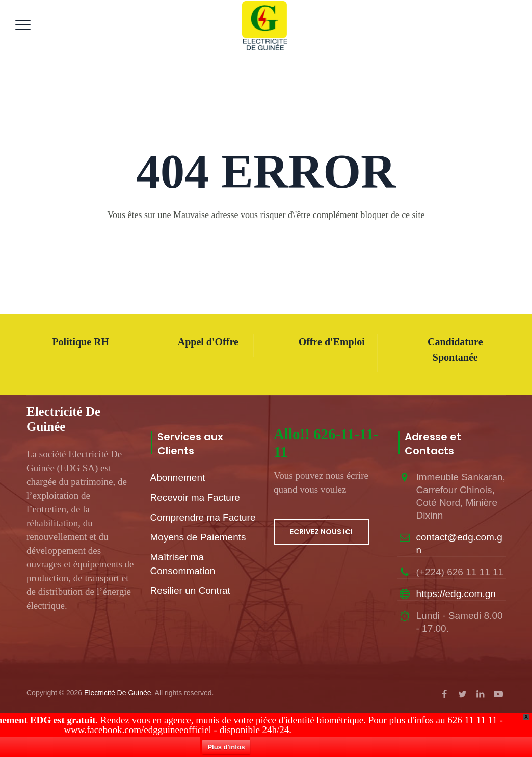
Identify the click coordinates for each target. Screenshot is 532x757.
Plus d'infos (228, 747)
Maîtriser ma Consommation (183, 564)
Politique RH (81, 342)
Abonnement (178, 478)
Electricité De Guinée (118, 693)
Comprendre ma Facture (203, 517)
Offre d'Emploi (332, 342)
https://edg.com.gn (456, 594)
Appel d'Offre (208, 342)
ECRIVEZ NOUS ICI (321, 532)
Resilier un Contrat (190, 591)
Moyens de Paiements (198, 537)
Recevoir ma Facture (195, 497)
